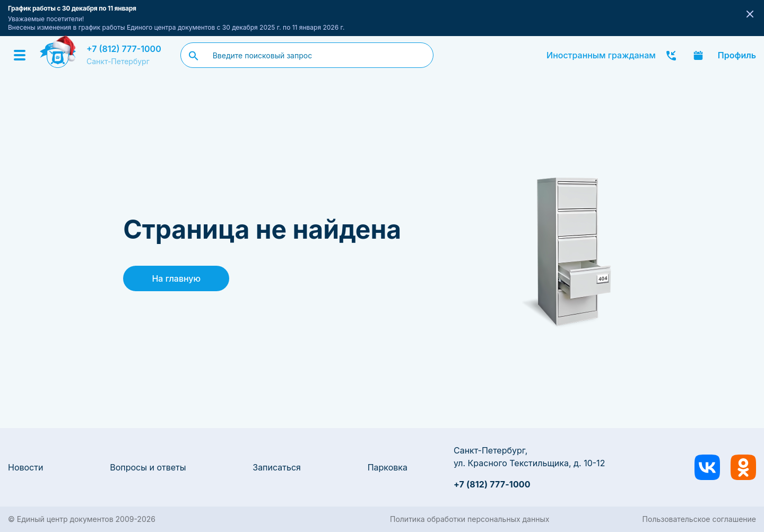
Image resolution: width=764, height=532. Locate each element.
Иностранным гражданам (601, 55)
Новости (25, 467)
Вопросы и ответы (148, 467)
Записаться (277, 467)
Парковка (388, 467)
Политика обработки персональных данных (470, 519)
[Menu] (20, 55)
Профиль (737, 55)
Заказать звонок (671, 55)
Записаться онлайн (698, 55)
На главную (176, 278)
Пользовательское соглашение (699, 519)
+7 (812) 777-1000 (124, 49)
